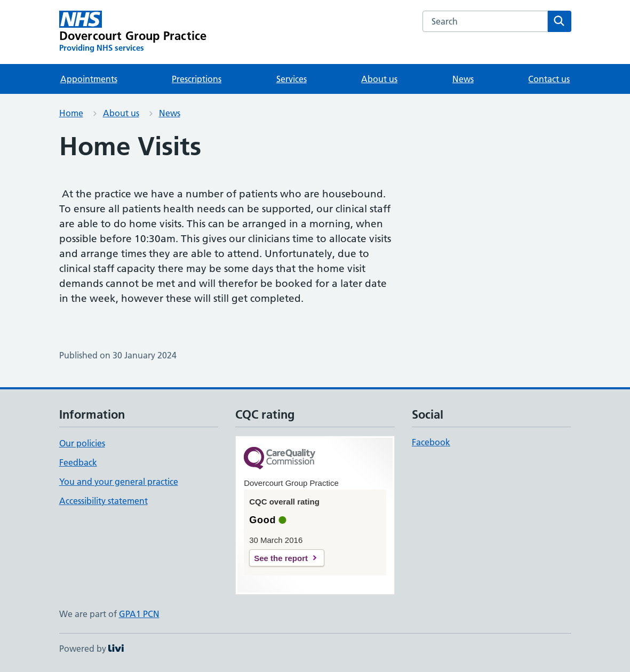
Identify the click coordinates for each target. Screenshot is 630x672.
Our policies (82, 443)
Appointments (89, 79)
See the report (281, 558)
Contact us (549, 79)
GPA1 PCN (139, 614)
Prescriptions (197, 79)
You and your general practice (119, 482)
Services (292, 79)
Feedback (78, 462)
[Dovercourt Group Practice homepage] (133, 32)
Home (71, 113)
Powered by (91, 649)
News (463, 79)
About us (379, 79)
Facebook (431, 442)
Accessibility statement (103, 501)
